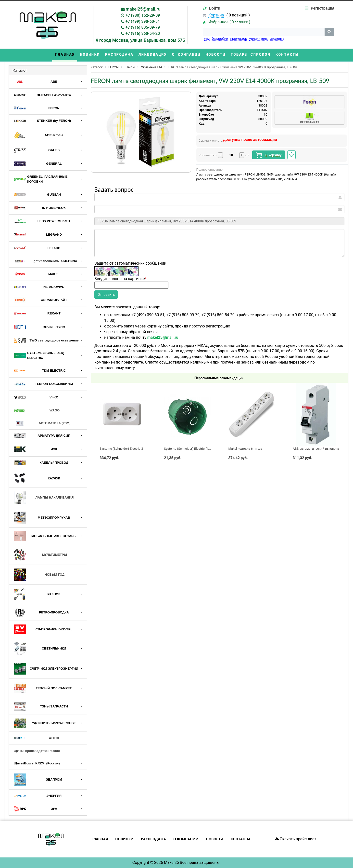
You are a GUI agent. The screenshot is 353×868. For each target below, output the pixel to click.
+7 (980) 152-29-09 (143, 15)
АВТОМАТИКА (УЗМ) (42, 423)
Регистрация (323, 8)
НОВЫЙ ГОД (39, 575)
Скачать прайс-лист (296, 839)
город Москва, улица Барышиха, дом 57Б (142, 40)
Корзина (216, 15)
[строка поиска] (264, 32)
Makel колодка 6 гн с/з (245, 449)
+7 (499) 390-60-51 (143, 21)
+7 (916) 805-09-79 (143, 27)
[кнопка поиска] (329, 32)
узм (207, 39)
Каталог (20, 70)
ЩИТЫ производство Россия (37, 751)
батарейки (220, 39)
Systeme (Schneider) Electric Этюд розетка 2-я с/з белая (141, 449)
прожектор (239, 39)
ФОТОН (37, 738)
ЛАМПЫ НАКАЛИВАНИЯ (44, 498)
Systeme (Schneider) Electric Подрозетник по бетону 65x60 (207, 449)
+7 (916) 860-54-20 (143, 34)
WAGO (37, 411)
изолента (277, 39)
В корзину (269, 155)
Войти (215, 8)
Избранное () (229, 22)
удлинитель (258, 39)
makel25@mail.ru (143, 9)
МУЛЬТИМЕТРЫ (40, 555)
